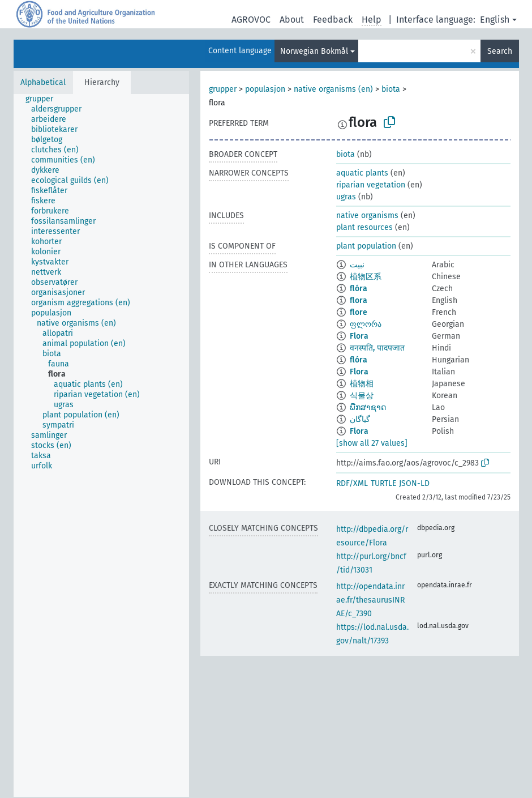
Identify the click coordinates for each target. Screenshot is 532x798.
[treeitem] (44, 99)
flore (359, 312)
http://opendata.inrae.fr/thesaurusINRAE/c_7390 (370, 600)
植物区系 (366, 277)
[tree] (101, 445)
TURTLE (383, 483)
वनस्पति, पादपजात (377, 348)
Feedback (333, 20)
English (495, 20)
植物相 (362, 384)
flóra (359, 289)
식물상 (362, 396)
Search (500, 51)
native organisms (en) (333, 89)
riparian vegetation (371, 185)
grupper (223, 89)
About (292, 20)
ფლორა (366, 324)
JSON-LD (414, 483)
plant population (366, 246)
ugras (346, 197)
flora (359, 300)
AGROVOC (251, 20)
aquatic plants (362, 173)
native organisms (367, 215)
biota (391, 89)
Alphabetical (43, 82)
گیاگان (360, 419)
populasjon (265, 89)
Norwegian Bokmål (314, 51)
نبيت (357, 265)
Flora (359, 336)
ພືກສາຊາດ (368, 407)
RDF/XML (352, 483)
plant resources (364, 227)
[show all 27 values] (372, 443)
